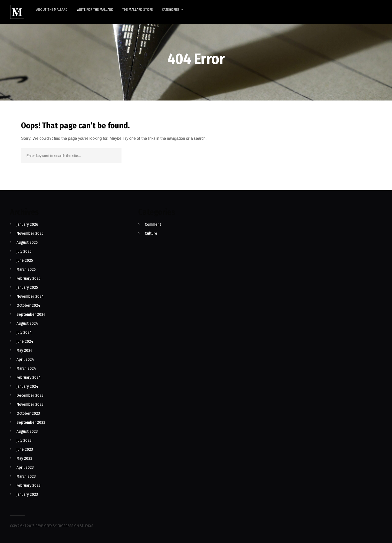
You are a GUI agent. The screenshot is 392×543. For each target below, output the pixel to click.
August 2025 (27, 242)
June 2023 (25, 449)
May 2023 (24, 458)
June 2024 (25, 341)
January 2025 (27, 287)
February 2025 (28, 278)
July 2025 (24, 251)
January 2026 (27, 224)
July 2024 (24, 332)
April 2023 (25, 467)
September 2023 (31, 422)
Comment (153, 224)
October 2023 (28, 413)
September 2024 (31, 314)
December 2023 (30, 395)
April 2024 (25, 359)
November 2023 (30, 404)
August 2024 (27, 323)
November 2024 (30, 296)
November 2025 (30, 233)
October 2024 (28, 305)
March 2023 (26, 476)
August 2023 (27, 431)
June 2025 (25, 260)
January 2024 (27, 386)
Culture (151, 233)
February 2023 (28, 485)
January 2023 (27, 494)
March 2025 (26, 269)
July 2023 (24, 440)
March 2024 (26, 368)
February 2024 (29, 377)
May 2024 (24, 350)
